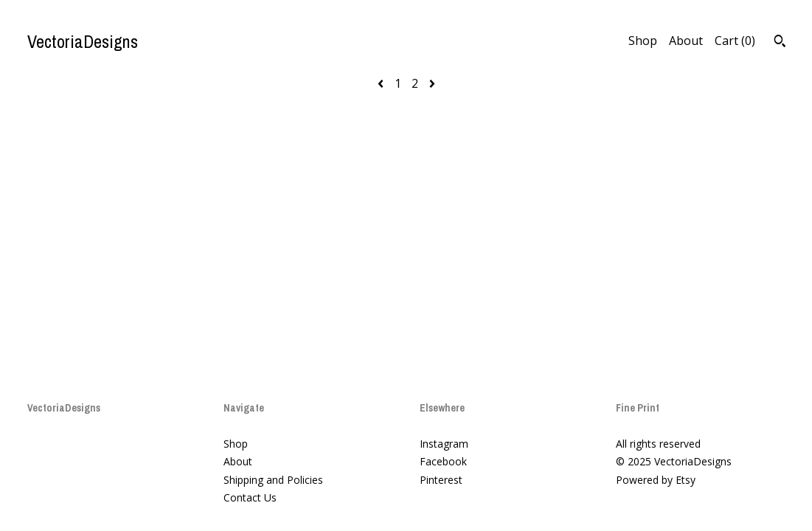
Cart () (735, 41)
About (686, 41)
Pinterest (441, 480)
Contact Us (250, 497)
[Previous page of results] (382, 83)
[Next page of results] (432, 83)
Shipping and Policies (273, 480)
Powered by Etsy (656, 480)
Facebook (443, 461)
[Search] (780, 43)
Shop (643, 41)
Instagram (444, 444)
